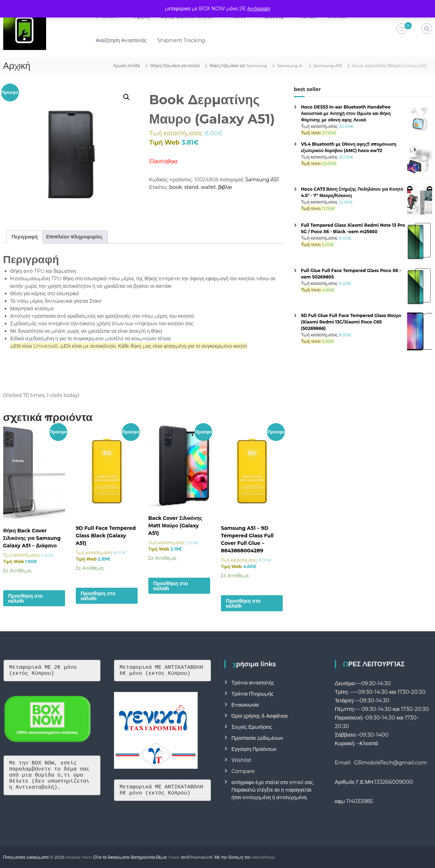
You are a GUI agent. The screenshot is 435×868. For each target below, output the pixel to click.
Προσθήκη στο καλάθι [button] (26, 598)
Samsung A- (290, 66)
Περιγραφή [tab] (25, 237)
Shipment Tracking (184, 40)
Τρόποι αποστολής (253, 683)
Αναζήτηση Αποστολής (124, 40)
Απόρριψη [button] (259, 9)
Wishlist (241, 760)
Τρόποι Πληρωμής (253, 694)
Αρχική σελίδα (127, 66)
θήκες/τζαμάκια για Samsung (239, 66)
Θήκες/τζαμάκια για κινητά (175, 66)
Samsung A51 (328, 66)
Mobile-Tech (79, 857)
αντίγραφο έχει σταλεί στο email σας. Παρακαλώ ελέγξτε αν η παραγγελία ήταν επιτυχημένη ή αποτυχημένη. (273, 790)
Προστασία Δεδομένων (257, 738)
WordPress (263, 857)
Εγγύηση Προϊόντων (254, 749)
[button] (127, 97)
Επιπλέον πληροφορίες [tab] (74, 237)
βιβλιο (225, 187)
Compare (243, 771)
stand (191, 187)
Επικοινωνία (245, 705)
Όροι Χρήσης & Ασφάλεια (260, 716)
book (176, 187)
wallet (208, 187)
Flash (174, 857)
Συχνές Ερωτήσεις (252, 727)
